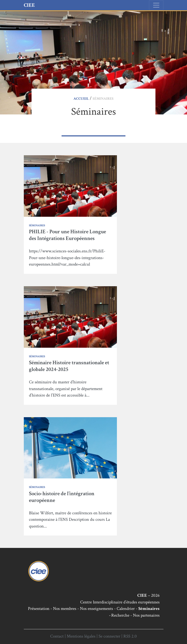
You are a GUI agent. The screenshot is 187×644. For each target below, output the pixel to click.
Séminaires (37, 226)
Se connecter (109, 636)
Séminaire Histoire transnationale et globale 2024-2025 (69, 366)
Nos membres (65, 609)
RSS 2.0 (130, 636)
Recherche (120, 615)
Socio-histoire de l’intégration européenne (62, 497)
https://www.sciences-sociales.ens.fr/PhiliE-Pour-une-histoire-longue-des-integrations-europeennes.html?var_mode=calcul (67, 258)
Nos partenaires (146, 615)
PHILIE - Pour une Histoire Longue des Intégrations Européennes (68, 235)
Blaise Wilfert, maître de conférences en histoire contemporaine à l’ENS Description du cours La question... (70, 520)
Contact (57, 636)
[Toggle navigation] (156, 5)
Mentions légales (81, 636)
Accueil (81, 99)
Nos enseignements (96, 609)
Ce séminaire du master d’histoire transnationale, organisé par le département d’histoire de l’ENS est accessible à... (66, 389)
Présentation (39, 609)
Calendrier (126, 609)
